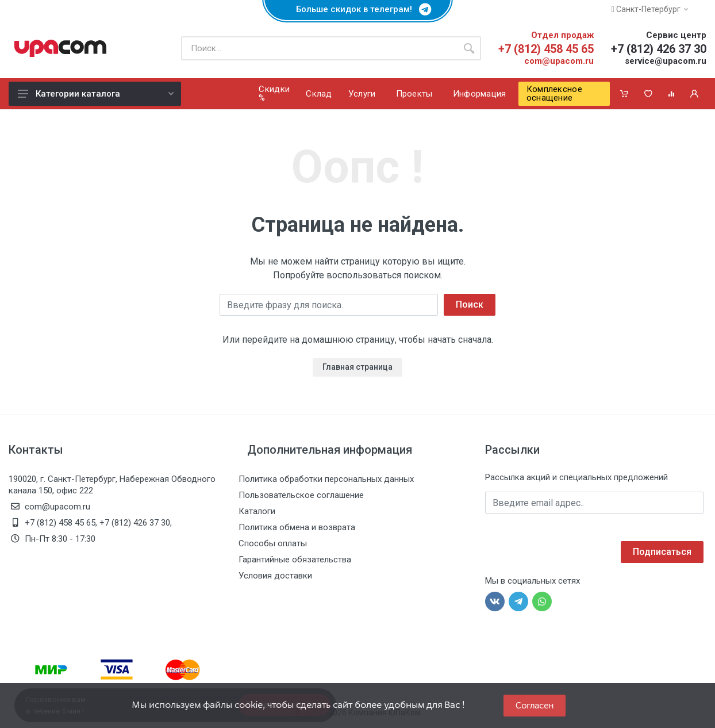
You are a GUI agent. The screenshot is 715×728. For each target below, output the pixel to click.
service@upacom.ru (666, 61)
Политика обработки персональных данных (326, 479)
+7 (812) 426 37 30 (659, 49)
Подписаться (662, 552)
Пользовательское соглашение (301, 495)
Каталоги (257, 511)
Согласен (535, 705)
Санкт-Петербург (650, 9)
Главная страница (357, 367)
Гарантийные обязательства (295, 560)
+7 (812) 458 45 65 (546, 49)
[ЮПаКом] (60, 48)
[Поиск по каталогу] (319, 48)
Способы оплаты (273, 543)
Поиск (470, 304)
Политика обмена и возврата (297, 527)
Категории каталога (96, 94)
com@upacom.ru (559, 61)
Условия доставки (275, 576)
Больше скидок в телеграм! (357, 9)
